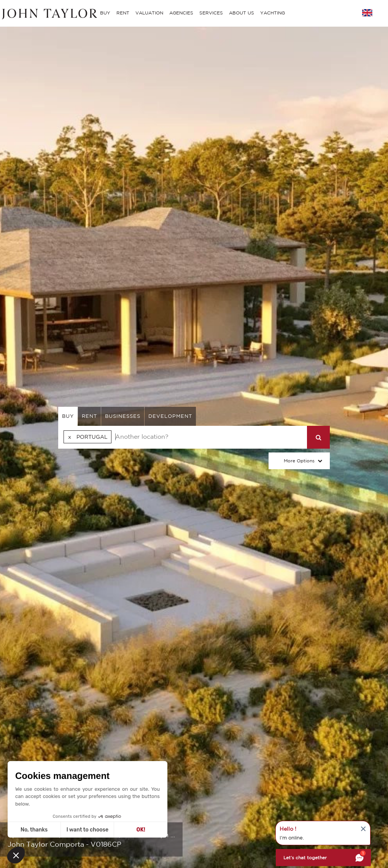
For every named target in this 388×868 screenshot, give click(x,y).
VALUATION (149, 13)
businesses (123, 416)
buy (68, 416)
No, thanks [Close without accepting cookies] (34, 830)
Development (170, 416)
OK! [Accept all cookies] (141, 830)
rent (89, 416)
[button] (16, 855)
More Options (299, 461)
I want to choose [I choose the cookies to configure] (87, 830)
